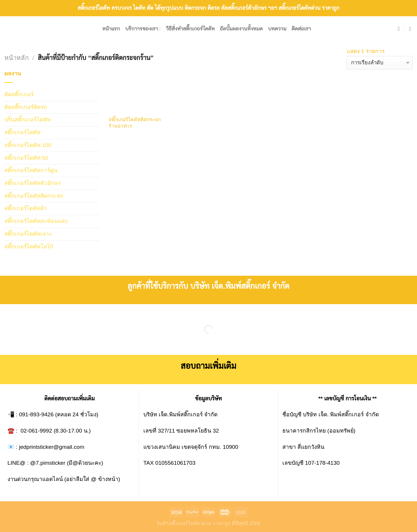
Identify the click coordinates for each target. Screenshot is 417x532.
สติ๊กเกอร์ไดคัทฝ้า (26, 208)
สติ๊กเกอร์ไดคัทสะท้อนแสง (36, 221)
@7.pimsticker (48, 463)
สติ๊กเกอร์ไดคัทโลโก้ (29, 247)
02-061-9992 (36, 431)
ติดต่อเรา (301, 29)
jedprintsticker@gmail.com (52, 447)
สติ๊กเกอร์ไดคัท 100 (28, 145)
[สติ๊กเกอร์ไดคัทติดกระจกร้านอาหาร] (137, 90)
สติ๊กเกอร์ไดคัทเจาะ (28, 234)
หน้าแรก (111, 29)
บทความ (277, 29)
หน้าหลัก (17, 58)
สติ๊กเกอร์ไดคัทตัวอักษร (33, 183)
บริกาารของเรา (143, 29)
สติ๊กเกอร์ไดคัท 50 (26, 158)
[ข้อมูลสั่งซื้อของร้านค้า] (380, 63)
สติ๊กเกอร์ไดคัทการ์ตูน (31, 170)
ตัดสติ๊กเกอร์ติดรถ (26, 107)
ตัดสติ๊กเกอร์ (19, 94)
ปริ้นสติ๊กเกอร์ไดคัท (28, 120)
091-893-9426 (36, 414)
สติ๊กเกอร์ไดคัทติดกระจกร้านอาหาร (135, 123)
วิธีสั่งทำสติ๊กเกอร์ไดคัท (190, 29)
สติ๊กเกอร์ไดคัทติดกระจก (34, 196)
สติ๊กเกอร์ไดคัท (22, 132)
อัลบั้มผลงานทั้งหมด (241, 29)
